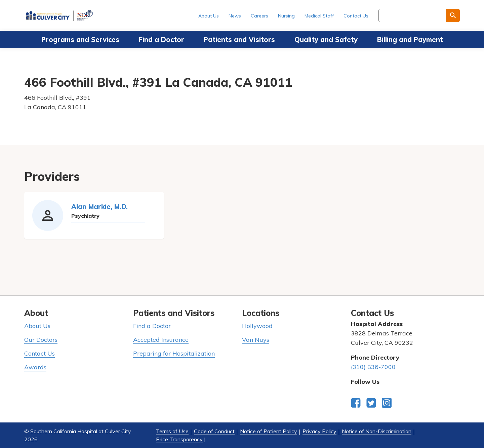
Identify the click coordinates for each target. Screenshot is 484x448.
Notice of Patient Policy (269, 431)
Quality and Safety (326, 39)
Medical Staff (319, 16)
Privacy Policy (319, 431)
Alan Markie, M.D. (99, 207)
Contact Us (356, 16)
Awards (35, 367)
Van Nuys (256, 340)
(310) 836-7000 (373, 367)
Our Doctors (41, 340)
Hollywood (257, 326)
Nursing (286, 16)
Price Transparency (179, 439)
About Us (209, 16)
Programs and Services (80, 39)
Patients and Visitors (239, 39)
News (235, 16)
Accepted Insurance (161, 340)
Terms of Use (172, 431)
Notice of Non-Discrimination (377, 431)
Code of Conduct (214, 431)
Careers (259, 16)
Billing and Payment (410, 39)
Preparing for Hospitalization (174, 353)
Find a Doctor (162, 39)
